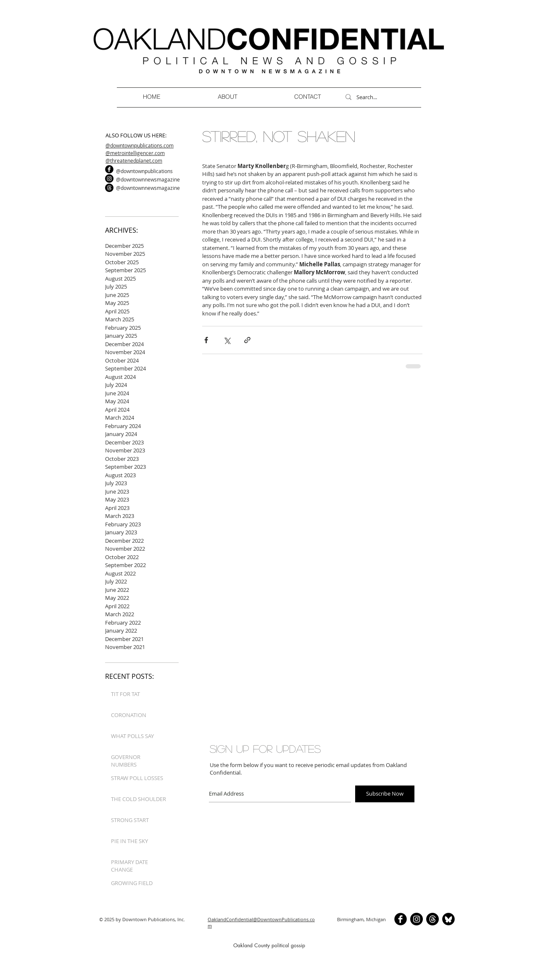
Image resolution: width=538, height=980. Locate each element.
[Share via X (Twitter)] (227, 340)
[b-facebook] (109, 169)
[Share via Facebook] (206, 340)
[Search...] (379, 97)
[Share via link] (247, 340)
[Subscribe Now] (385, 794)
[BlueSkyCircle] (448, 919)
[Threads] (109, 188)
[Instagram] (109, 179)
